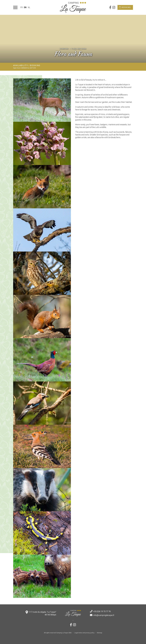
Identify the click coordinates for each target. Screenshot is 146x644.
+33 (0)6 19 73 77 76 (102, 611)
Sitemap (99, 633)
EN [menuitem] (25, 7)
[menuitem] (22, 7)
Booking (126, 7)
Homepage (64, 49)
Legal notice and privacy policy (84, 633)
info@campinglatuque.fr (104, 615)
